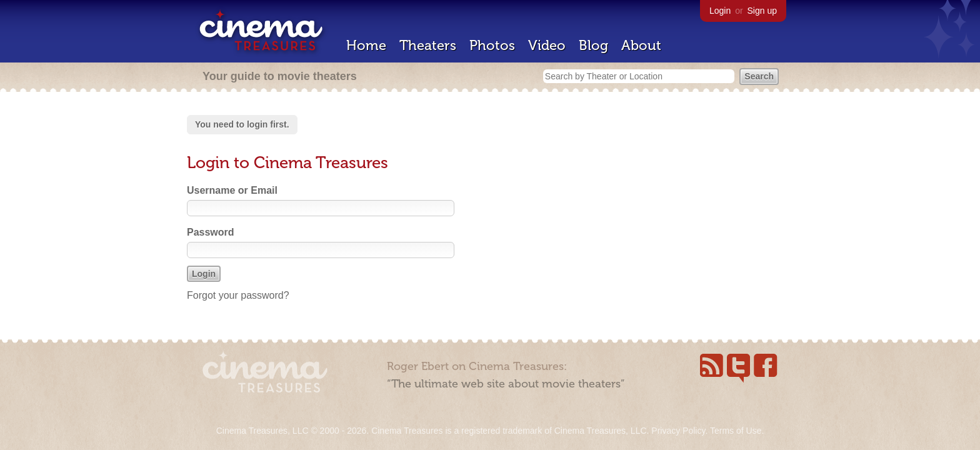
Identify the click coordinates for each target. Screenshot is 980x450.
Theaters (428, 45)
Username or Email (232, 190)
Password (211, 232)
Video (547, 45)
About (641, 45)
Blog (593, 45)
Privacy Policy (678, 431)
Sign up (762, 11)
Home (366, 45)
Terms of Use (736, 431)
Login (720, 11)
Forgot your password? (238, 295)
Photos (492, 45)
